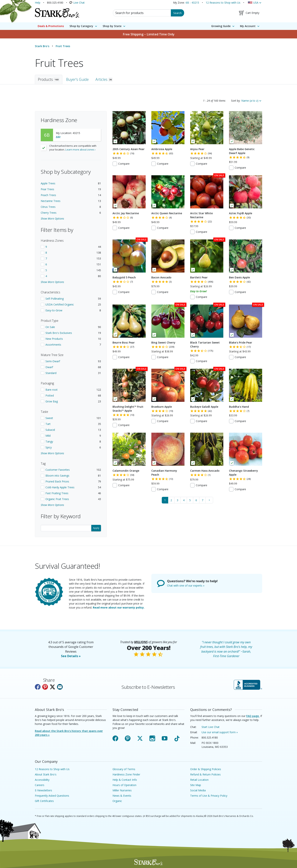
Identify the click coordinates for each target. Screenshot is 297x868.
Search (177, 13)
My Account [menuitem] (248, 26)
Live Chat (79, 3)
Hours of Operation (124, 785)
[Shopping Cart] (249, 13)
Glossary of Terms (124, 769)
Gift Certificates (44, 801)
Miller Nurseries (122, 790)
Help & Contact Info (125, 780)
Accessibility (42, 780)
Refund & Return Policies (205, 774)
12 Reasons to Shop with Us (223, 3)
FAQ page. (253, 716)
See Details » (71, 656)
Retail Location (199, 780)
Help (38, 3)
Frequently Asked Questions (52, 796)
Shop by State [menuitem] (112, 26)
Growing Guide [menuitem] (221, 26)
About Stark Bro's (46, 774)
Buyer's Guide (77, 79)
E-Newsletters (43, 790)
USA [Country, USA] (256, 3)
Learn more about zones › (81, 150)
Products (49, 79)
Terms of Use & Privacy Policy (209, 796)
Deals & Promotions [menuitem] (51, 26)
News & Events (122, 796)
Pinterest (128, 737)
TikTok (177, 737)
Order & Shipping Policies (206, 769)
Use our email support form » (220, 732)
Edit (58, 137)
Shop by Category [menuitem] (81, 26)
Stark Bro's (42, 46)
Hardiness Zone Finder (126, 774)
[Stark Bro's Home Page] (57, 13)
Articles (104, 79)
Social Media (198, 790)
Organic (117, 801)
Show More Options (52, 219)
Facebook (115, 737)
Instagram (152, 737)
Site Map (196, 785)
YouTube (165, 737)
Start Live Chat (211, 727)
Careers (40, 785)
